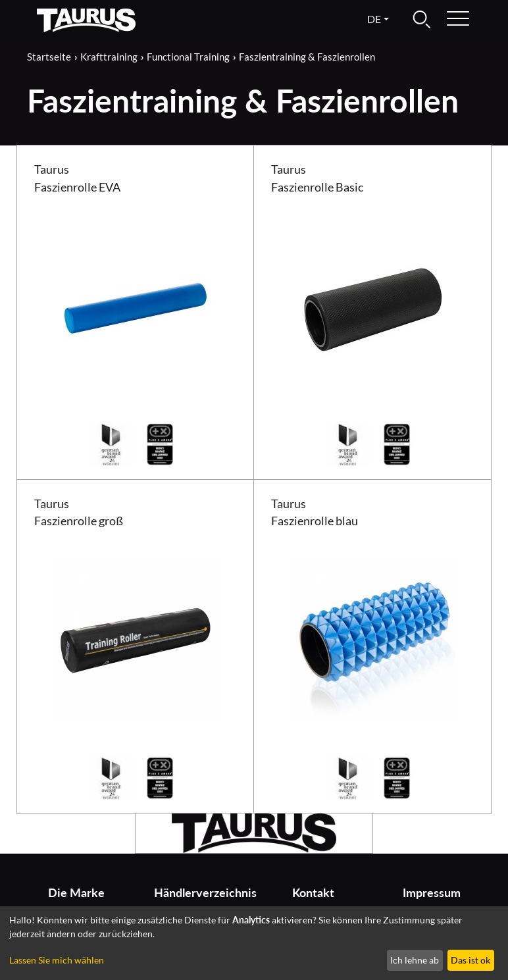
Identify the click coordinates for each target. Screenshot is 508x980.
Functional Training (188, 57)
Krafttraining (109, 57)
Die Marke (76, 893)
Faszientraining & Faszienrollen (307, 57)
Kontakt (313, 893)
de (374, 19)
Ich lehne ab (415, 960)
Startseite (49, 57)
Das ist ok (470, 960)
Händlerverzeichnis (199, 893)
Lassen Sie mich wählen (57, 960)
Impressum (432, 893)
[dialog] (254, 943)
